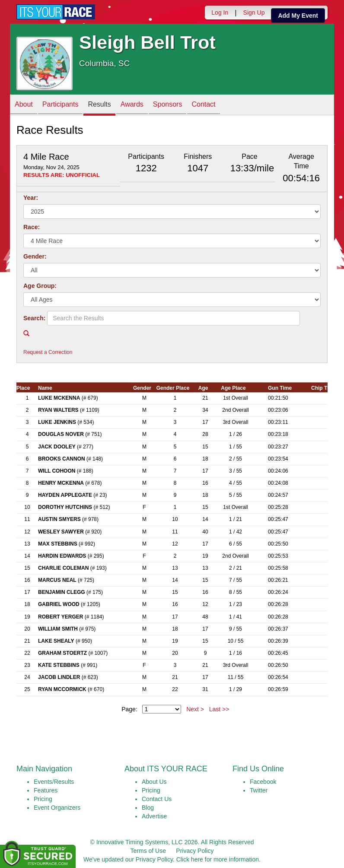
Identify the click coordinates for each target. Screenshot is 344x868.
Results (99, 106)
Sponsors (168, 106)
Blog (148, 808)
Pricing (43, 799)
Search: (34, 318)
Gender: (35, 256)
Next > (195, 709)
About (24, 106)
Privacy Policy (195, 851)
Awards (132, 106)
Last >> (219, 709)
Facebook (263, 782)
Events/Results (54, 782)
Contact (203, 106)
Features (46, 790)
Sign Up (254, 13)
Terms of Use (148, 851)
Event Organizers (57, 808)
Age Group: (40, 286)
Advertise (154, 816)
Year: (31, 198)
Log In (220, 13)
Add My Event (298, 16)
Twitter (259, 790)
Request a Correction (48, 352)
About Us (154, 782)
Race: (32, 227)
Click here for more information (218, 859)
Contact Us (157, 799)
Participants (61, 106)
